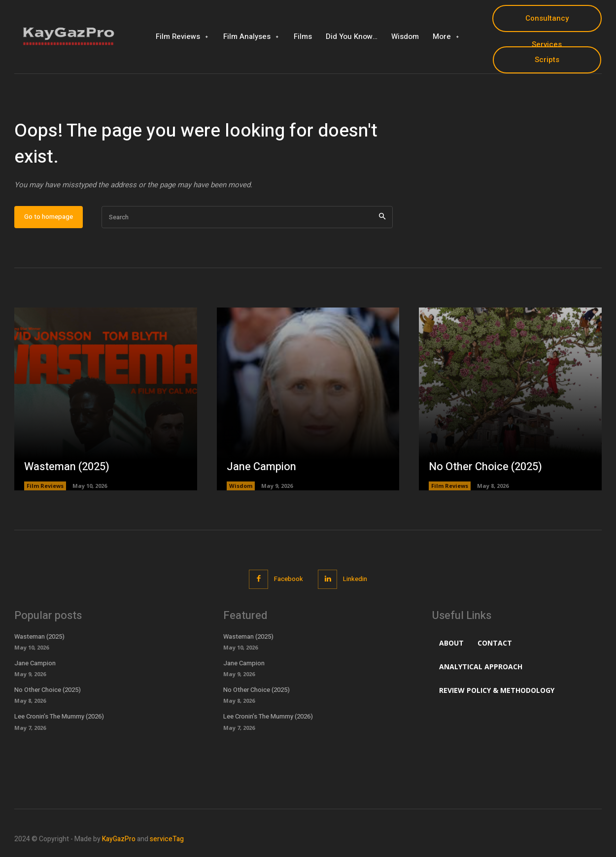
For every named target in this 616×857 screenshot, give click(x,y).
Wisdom (241, 486)
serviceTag (167, 839)
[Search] (382, 217)
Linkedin (355, 579)
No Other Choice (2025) (485, 467)
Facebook (289, 579)
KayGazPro (119, 839)
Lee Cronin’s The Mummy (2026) (59, 716)
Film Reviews (45, 486)
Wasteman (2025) (67, 467)
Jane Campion (261, 467)
